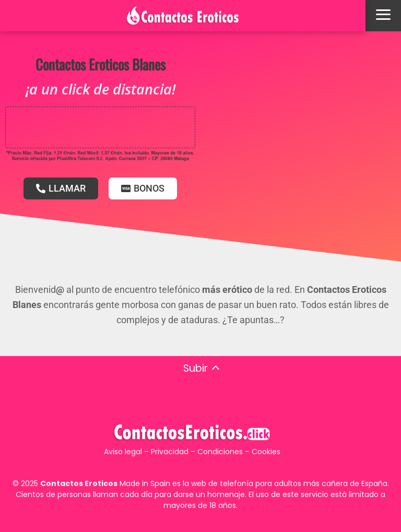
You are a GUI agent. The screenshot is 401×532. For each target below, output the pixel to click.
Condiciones (220, 452)
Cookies (266, 452)
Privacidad (170, 452)
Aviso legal (123, 452)
